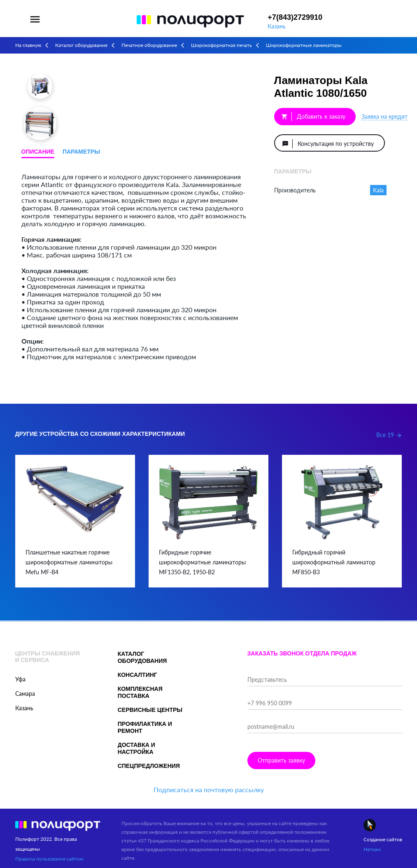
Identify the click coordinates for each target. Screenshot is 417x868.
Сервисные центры (150, 710)
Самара (25, 694)
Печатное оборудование (149, 45)
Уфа (20, 679)
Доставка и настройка (136, 748)
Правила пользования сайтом (49, 859)
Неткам (372, 849)
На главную (28, 45)
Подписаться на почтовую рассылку (209, 790)
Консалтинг (137, 675)
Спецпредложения (149, 766)
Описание (38, 152)
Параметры (81, 152)
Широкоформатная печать (221, 45)
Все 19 (389, 435)
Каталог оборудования (81, 45)
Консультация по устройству (328, 144)
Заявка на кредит (384, 116)
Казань (277, 26)
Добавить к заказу (313, 117)
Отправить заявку (281, 760)
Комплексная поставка (140, 692)
